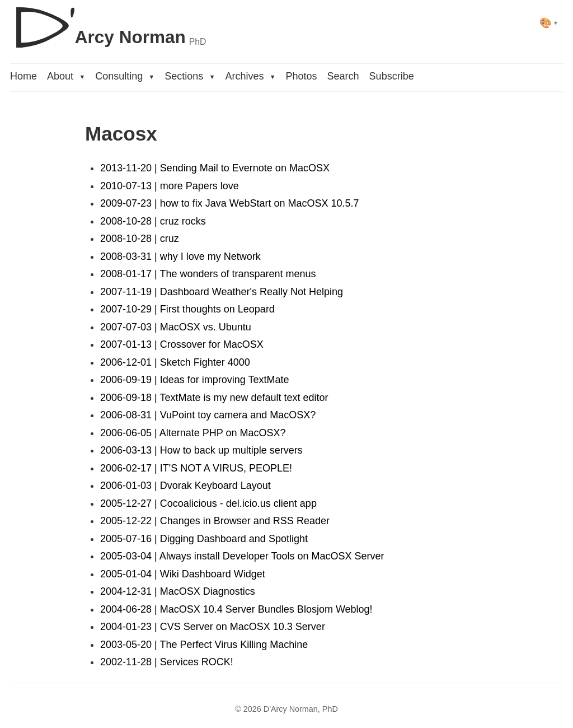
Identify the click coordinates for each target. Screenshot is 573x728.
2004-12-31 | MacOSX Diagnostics (178, 591)
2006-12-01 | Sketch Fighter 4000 (175, 362)
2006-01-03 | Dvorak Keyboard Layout (185, 486)
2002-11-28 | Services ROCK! (167, 662)
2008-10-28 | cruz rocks (153, 221)
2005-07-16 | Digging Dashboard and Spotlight (204, 539)
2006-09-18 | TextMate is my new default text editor (214, 398)
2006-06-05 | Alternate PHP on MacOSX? (193, 433)
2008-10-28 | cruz (140, 239)
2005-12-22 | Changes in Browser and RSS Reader (215, 521)
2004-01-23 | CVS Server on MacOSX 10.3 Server (213, 627)
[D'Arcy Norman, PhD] (108, 23)
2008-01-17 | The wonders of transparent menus (208, 274)
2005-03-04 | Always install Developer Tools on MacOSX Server (242, 556)
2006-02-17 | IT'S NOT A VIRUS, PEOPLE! (196, 468)
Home (24, 76)
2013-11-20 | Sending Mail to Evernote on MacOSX (215, 168)
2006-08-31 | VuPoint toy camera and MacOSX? (208, 415)
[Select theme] (549, 23)
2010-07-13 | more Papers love (170, 186)
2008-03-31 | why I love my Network (180, 256)
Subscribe (392, 76)
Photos (302, 76)
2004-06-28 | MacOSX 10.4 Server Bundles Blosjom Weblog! (236, 609)
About (66, 76)
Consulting (125, 76)
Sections (190, 76)
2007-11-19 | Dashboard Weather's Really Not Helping (222, 292)
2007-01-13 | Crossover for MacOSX (182, 344)
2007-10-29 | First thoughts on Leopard (187, 309)
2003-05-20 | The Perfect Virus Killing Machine (204, 645)
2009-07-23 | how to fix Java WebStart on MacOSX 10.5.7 (230, 203)
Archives (250, 76)
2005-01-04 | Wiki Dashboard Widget (183, 574)
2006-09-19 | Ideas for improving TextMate (195, 380)
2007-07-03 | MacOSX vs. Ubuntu (176, 327)
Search (343, 76)
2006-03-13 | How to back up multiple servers (201, 450)
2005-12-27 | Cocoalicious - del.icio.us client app (208, 503)
